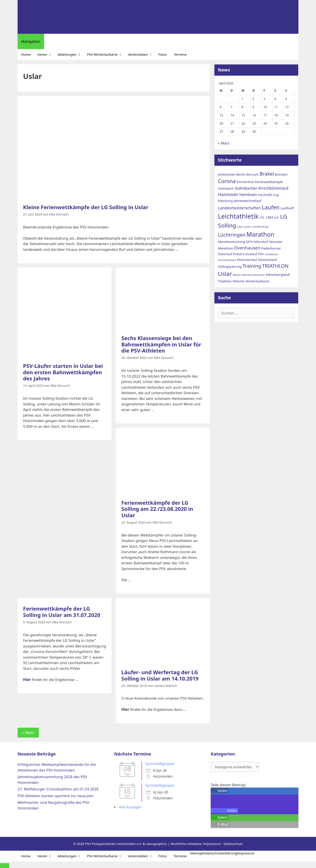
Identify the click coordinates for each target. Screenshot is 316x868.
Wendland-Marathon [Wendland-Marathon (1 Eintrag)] (254, 275)
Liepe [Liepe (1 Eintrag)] (240, 227)
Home (26, 54)
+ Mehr (28, 733)
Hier (27, 680)
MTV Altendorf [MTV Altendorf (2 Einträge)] (257, 242)
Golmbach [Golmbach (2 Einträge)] (226, 188)
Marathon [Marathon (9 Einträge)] (260, 234)
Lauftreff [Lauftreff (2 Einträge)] (287, 208)
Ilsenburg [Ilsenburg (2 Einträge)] (225, 201)
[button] (220, 790)
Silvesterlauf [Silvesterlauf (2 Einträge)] (268, 260)
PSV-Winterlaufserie (106, 54)
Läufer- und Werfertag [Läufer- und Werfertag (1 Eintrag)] (256, 227)
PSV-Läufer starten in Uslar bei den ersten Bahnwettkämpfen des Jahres (63, 372)
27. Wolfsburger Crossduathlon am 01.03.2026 (58, 789)
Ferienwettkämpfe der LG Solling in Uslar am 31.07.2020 (62, 612)
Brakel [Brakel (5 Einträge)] (267, 174)
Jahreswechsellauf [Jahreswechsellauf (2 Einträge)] (248, 201)
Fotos (163, 54)
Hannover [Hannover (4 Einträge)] (228, 194)
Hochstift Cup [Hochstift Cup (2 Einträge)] (268, 195)
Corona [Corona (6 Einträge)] (227, 181)
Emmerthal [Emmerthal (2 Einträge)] (245, 182)
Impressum (212, 844)
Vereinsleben (141, 54)
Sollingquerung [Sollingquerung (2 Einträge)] (230, 266)
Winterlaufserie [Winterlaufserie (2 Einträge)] (257, 281)
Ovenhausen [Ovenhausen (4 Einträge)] (247, 248)
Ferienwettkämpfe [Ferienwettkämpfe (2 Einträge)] (269, 182)
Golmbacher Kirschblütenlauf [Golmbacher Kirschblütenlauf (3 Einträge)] (261, 188)
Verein (46, 54)
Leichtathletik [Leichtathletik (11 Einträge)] (238, 216)
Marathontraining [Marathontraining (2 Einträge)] (232, 242)
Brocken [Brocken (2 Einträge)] (281, 174)
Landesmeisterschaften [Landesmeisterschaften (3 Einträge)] (239, 208)
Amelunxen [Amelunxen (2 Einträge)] (227, 174)
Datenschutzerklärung (220, 853)
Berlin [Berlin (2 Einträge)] (241, 174)
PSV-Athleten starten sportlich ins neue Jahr (56, 796)
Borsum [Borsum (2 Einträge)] (252, 174)
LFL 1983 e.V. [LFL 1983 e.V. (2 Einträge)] (269, 217)
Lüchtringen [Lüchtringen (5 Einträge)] (232, 235)
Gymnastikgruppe (160, 764)
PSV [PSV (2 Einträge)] (261, 254)
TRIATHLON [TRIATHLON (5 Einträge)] (275, 266)
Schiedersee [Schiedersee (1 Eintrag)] (271, 254)
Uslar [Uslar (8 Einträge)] (225, 274)
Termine (180, 54)
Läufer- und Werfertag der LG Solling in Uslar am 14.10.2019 (160, 675)
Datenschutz (233, 844)
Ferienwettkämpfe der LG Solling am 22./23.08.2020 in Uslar (157, 509)
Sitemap (196, 853)
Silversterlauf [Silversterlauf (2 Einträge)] (247, 260)
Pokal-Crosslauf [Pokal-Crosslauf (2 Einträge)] (245, 254)
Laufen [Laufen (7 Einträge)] (271, 207)
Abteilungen (71, 54)
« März (224, 143)
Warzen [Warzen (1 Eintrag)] (237, 275)
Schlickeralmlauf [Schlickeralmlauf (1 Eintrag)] (227, 260)
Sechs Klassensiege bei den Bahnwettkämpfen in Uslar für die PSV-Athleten (161, 344)
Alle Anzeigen (130, 807)
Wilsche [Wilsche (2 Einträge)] (239, 281)
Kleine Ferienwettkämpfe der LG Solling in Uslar (86, 207)
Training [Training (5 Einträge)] (252, 266)
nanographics (156, 844)
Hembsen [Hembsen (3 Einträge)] (248, 194)
